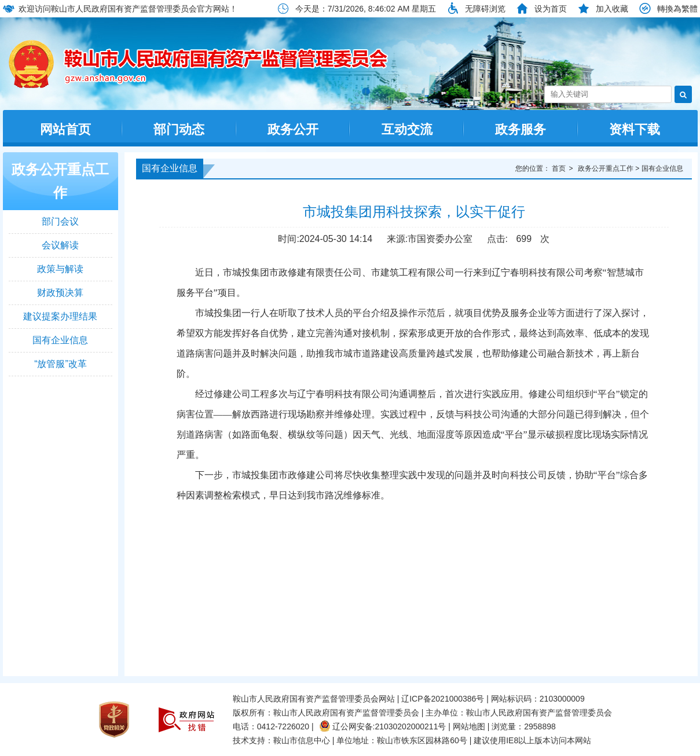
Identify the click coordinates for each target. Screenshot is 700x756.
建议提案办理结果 (60, 316)
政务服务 (521, 129)
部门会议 (60, 221)
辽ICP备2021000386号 (443, 699)
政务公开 (293, 129)
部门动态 (179, 129)
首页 (559, 168)
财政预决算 (60, 293)
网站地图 (469, 726)
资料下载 (635, 129)
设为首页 (551, 9)
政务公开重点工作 (60, 181)
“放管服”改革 (61, 364)
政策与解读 (60, 269)
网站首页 (65, 129)
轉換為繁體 (677, 9)
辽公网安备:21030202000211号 (383, 726)
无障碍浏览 (485, 9)
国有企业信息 (60, 340)
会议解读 (60, 245)
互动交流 (407, 129)
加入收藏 (612, 9)
